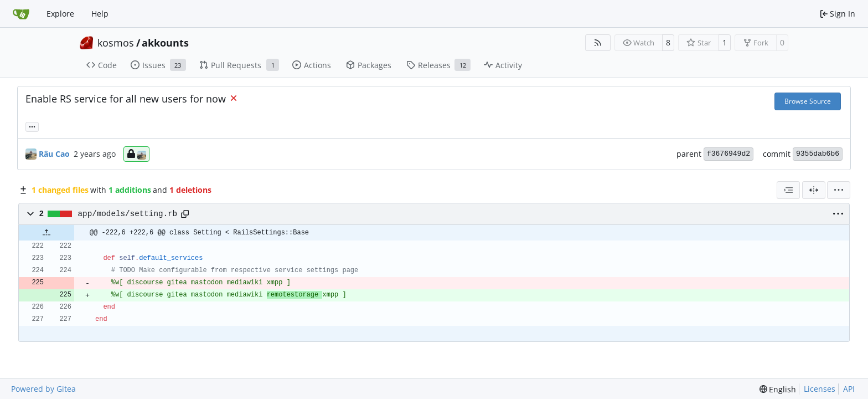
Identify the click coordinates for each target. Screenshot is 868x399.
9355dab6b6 (818, 154)
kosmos (116, 43)
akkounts (165, 43)
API (849, 389)
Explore (60, 14)
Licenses (820, 389)
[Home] (21, 14)
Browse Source (808, 101)
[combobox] (788, 190)
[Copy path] (185, 214)
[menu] (839, 190)
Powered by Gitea (43, 389)
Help (100, 14)
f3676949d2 (728, 154)
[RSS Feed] (598, 43)
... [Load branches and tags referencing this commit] (32, 126)
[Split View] (814, 190)
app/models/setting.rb (128, 214)
